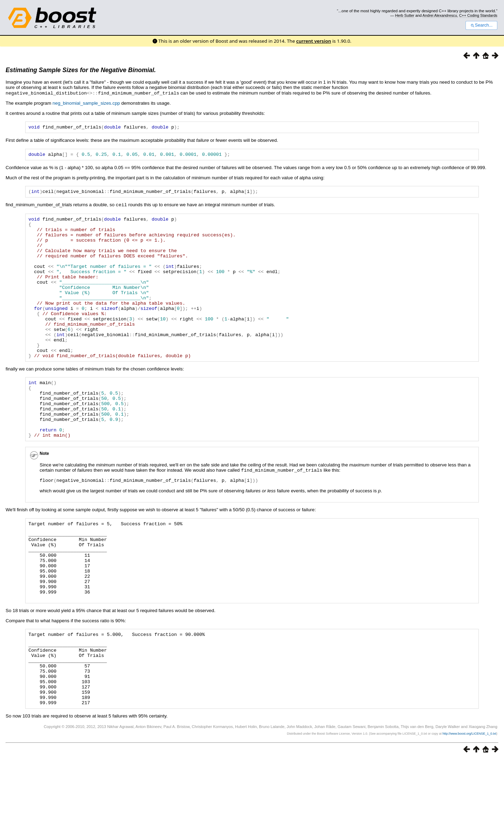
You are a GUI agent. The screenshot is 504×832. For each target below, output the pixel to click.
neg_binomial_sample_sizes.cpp (86, 103)
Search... (481, 25)
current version (314, 41)
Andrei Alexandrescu (440, 15)
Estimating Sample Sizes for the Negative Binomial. (81, 70)
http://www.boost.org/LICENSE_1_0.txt (469, 806)
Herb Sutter (405, 15)
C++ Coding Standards (478, 15)
